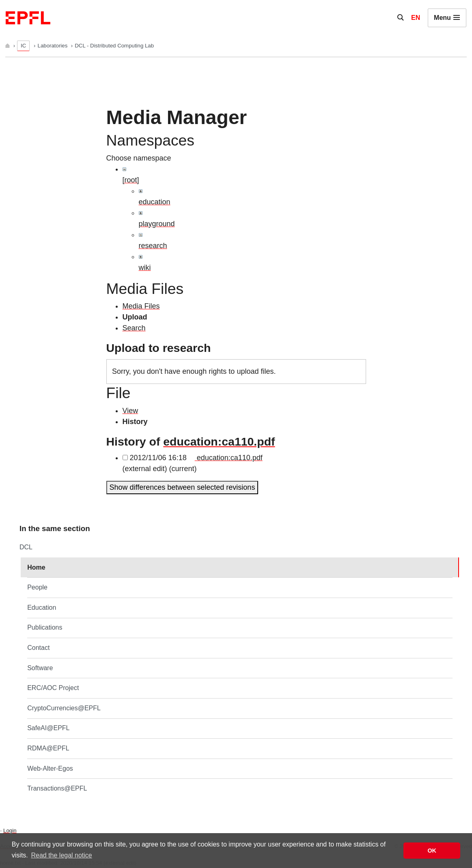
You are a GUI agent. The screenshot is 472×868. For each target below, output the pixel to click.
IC (23, 46)
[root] (131, 180)
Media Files (141, 306)
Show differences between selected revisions (182, 487)
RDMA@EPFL (48, 748)
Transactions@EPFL (57, 788)
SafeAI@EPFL (48, 728)
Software (40, 668)
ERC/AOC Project (53, 688)
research (153, 246)
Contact (38, 648)
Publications (45, 627)
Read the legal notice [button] (61, 855)
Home (36, 567)
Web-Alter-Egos (50, 768)
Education (42, 608)
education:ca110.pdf (219, 442)
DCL (26, 547)
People (37, 587)
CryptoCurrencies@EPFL (64, 708)
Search (134, 328)
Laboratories (53, 46)
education (155, 202)
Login (10, 830)
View (130, 411)
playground (157, 224)
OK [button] (432, 851)
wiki (145, 268)
